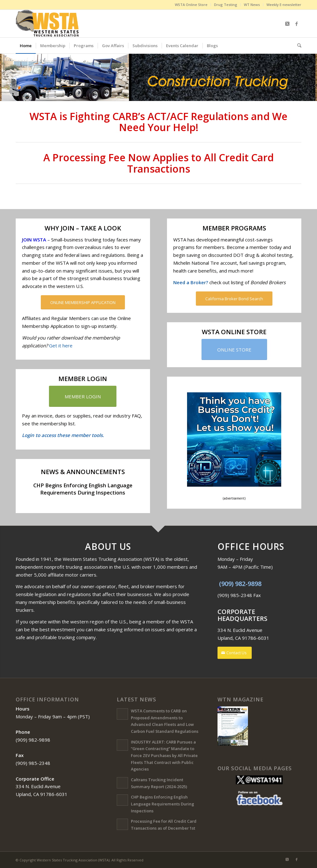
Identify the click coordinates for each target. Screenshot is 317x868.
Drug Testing (226, 5)
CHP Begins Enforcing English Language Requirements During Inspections (83, 488)
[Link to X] (287, 24)
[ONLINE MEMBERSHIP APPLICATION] (83, 302)
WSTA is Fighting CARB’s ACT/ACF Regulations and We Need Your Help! (158, 121)
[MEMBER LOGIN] (83, 396)
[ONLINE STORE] (234, 349)
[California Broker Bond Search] (234, 298)
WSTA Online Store (191, 5)
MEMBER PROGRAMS (234, 227)
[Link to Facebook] (297, 24)
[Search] (297, 46)
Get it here (61, 345)
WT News (252, 5)
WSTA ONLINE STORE (234, 331)
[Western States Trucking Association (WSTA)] (48, 24)
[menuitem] (191, 5)
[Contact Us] (235, 652)
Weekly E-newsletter (284, 5)
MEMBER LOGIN (83, 378)
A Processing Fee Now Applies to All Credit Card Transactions (158, 163)
